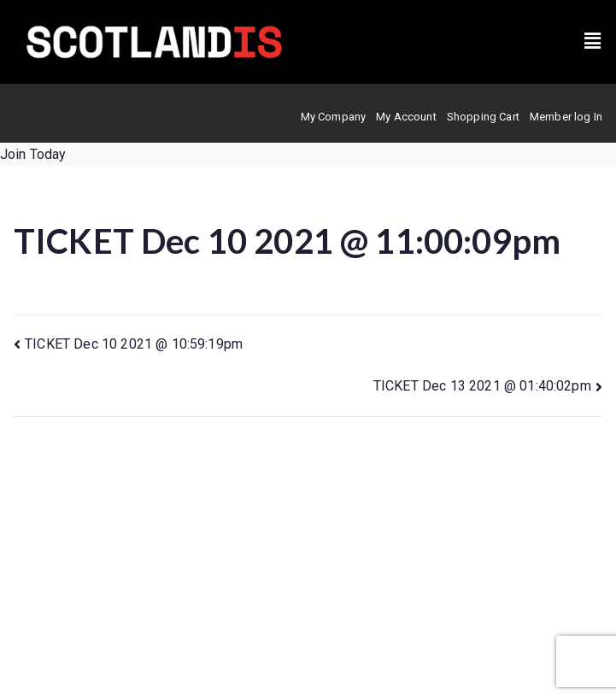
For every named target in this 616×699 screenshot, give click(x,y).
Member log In (566, 117)
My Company (334, 117)
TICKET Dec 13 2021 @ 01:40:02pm (482, 386)
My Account (406, 117)
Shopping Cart (483, 117)
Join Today (33, 154)
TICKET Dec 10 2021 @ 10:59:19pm (134, 344)
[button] (593, 42)
